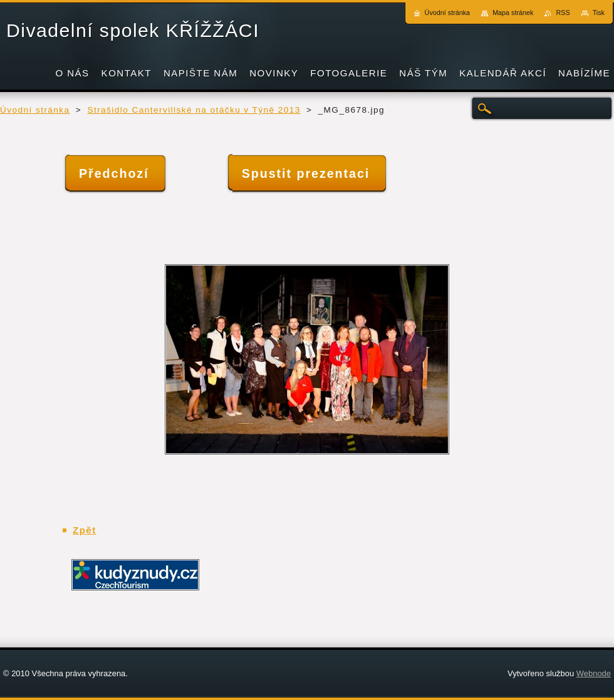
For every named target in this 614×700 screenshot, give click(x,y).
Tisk (599, 13)
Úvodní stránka (35, 110)
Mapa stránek (513, 13)
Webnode (594, 673)
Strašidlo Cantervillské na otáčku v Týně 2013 (194, 110)
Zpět (85, 530)
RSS (563, 13)
